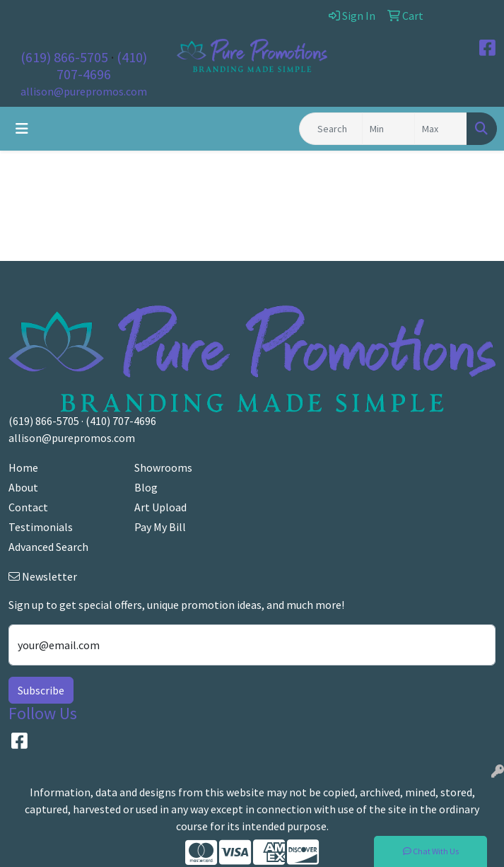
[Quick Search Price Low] (388, 129)
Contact (28, 507)
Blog (146, 487)
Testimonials (41, 527)
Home (23, 467)
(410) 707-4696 (102, 65)
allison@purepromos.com (84, 91)
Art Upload (160, 507)
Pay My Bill (160, 527)
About (23, 487)
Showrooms (163, 467)
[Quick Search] (331, 129)
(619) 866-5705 (64, 57)
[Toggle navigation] (22, 129)
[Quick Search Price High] (441, 129)
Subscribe (41, 690)
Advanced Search (48, 547)
